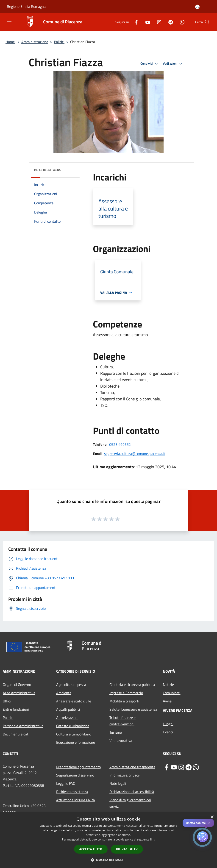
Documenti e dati (16, 734)
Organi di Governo (17, 685)
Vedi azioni (173, 64)
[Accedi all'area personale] (197, 7)
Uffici (7, 701)
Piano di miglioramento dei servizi (130, 803)
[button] (108, 860)
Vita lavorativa (121, 740)
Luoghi (168, 724)
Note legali (118, 783)
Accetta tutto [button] (91, 849)
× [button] (212, 817)
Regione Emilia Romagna (26, 6)
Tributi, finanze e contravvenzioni (122, 721)
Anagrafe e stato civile (74, 701)
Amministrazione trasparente (132, 767)
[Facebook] (134, 22)
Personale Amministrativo (23, 726)
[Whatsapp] (180, 22)
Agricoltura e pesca (71, 685)
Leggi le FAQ (66, 783)
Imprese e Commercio (126, 693)
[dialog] (108, 840)
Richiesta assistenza (72, 792)
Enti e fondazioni (16, 709)
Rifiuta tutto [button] (127, 849)
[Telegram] (169, 22)
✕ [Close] (209, 823)
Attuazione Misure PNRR (76, 800)
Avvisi (168, 701)
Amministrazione (35, 42)
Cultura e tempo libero (74, 734)
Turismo (116, 732)
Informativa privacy (125, 775)
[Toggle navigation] (9, 22)
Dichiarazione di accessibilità (132, 792)
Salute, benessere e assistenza (133, 709)
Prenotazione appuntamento (78, 767)
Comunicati (172, 693)
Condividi (150, 64)
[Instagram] (157, 22)
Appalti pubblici (68, 709)
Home (10, 42)
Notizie (168, 685)
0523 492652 (120, 444)
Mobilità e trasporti (124, 701)
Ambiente (64, 693)
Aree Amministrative (19, 693)
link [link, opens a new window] (153, 839)
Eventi (168, 732)
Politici (59, 42)
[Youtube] (146, 22)
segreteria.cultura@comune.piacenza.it (135, 454)
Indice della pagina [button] (47, 170)
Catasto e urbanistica (73, 726)
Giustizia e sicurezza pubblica (132, 685)
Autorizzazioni (67, 718)
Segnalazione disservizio (75, 775)
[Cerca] (207, 22)
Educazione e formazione (76, 742)
